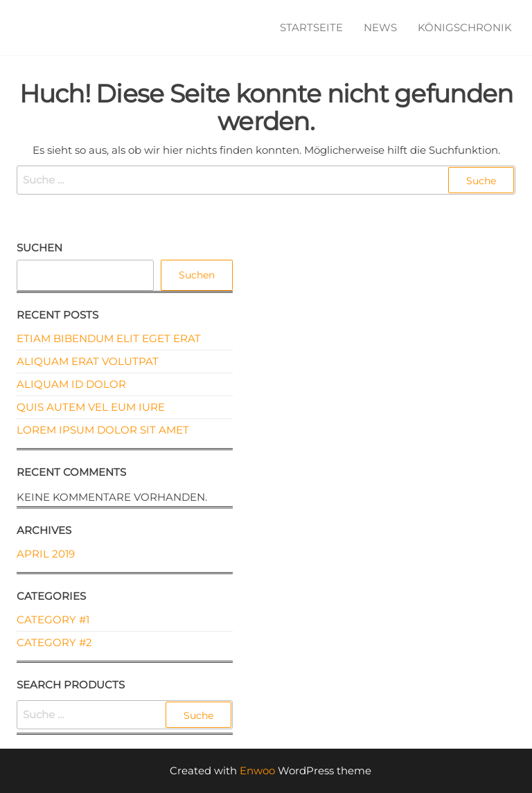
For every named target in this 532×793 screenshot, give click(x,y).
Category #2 (54, 642)
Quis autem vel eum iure (91, 407)
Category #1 (53, 620)
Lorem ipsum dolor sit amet (103, 430)
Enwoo (257, 770)
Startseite (311, 27)
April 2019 (46, 554)
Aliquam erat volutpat (88, 361)
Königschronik (465, 27)
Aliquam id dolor (71, 384)
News (380, 27)
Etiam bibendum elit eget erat (109, 338)
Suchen (39, 248)
